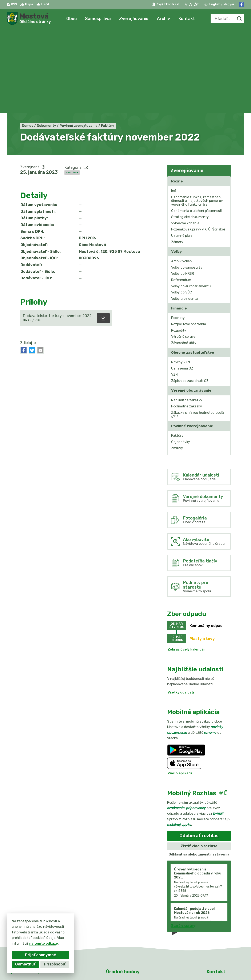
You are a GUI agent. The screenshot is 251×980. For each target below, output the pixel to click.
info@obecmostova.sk (225, 929)
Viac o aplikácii (180, 689)
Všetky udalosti (181, 608)
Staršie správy (183, 841)
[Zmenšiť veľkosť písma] (186, 4)
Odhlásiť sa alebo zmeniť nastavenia (199, 770)
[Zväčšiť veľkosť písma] (196, 4)
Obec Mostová (131, 969)
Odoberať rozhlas (199, 751)
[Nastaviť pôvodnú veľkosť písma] (191, 4)
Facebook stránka (222, 933)
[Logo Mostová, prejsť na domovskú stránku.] (29, 19)
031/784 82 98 (219, 924)
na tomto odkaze (43, 943)
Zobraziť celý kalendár (186, 565)
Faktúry (72, 88)
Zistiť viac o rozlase (199, 762)
